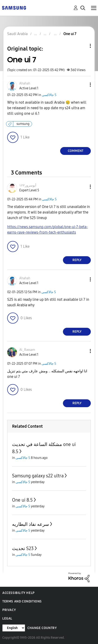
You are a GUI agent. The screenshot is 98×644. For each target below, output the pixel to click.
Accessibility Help (18, 593)
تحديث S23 (23, 548)
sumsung (23, 124)
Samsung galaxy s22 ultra (38, 476)
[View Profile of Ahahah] (25, 83)
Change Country (42, 628)
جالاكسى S (49, 95)
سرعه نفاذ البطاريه (31, 524)
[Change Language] (14, 628)
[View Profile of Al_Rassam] (27, 350)
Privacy (9, 610)
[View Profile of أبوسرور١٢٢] (28, 185)
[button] (83, 85)
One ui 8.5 (22, 500)
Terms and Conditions (22, 601)
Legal (7, 618)
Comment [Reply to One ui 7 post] (76, 151)
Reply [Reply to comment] (77, 260)
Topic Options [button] (82, 46)
